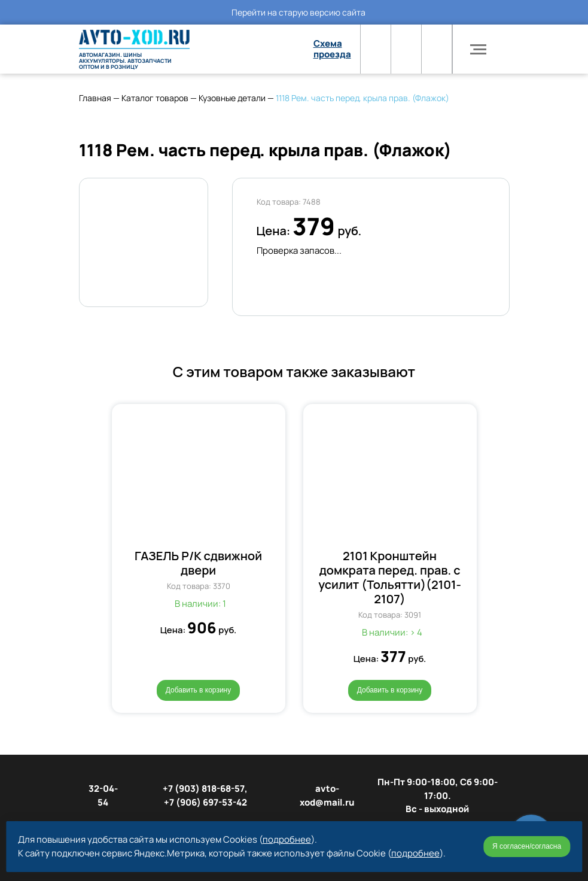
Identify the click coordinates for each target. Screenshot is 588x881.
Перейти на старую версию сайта (298, 12)
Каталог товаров (155, 98)
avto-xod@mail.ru (327, 795)
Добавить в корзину (199, 690)
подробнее (287, 839)
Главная (95, 98)
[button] (98, 551)
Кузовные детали (232, 98)
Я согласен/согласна (527, 846)
